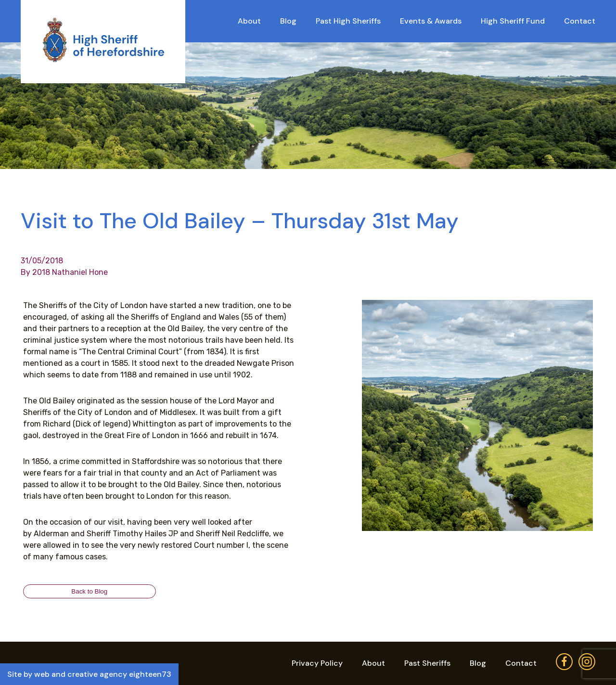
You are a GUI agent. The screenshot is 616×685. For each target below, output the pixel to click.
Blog (288, 21)
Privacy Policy (317, 663)
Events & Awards (431, 21)
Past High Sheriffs (348, 21)
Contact (580, 21)
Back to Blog (89, 591)
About (249, 21)
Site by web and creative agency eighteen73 (89, 674)
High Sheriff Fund (513, 21)
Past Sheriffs (427, 663)
